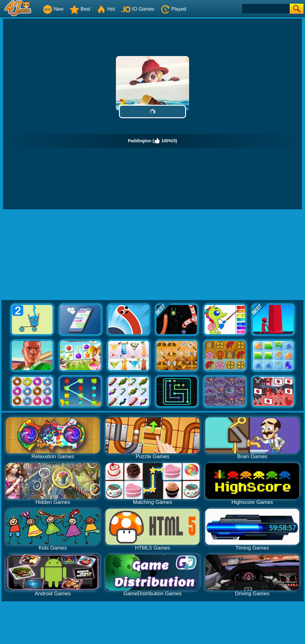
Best (80, 9)
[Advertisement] (153, 255)
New (53, 9)
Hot (106, 9)
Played (173, 9)
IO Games (138, 9)
